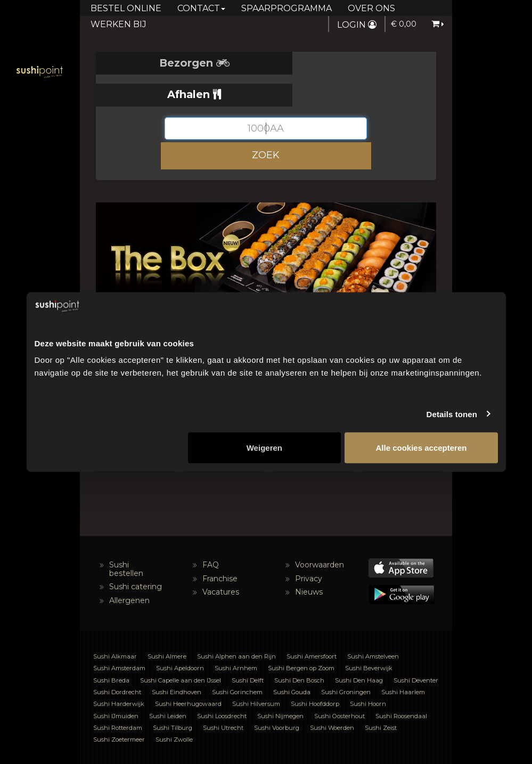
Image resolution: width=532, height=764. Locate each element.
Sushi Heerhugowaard (188, 672)
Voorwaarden (320, 533)
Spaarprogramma (287, 8)
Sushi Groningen (346, 660)
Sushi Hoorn (368, 672)
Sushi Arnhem (236, 636)
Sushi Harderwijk (119, 672)
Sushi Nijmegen (280, 684)
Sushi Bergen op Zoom (301, 636)
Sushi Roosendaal (401, 684)
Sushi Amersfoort (312, 624)
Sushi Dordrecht (117, 660)
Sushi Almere (167, 624)
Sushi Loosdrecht (222, 684)
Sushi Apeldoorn (180, 636)
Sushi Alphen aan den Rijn (236, 624)
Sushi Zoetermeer (119, 708)
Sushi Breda (111, 648)
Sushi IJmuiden (116, 684)
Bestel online (126, 8)
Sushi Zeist (381, 696)
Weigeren (264, 448)
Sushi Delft (248, 648)
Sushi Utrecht (223, 696)
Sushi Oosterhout (339, 684)
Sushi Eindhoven (177, 660)
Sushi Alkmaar (115, 624)
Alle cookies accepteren (421, 448)
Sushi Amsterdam (119, 636)
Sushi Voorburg (277, 696)
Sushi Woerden (332, 696)
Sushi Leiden (168, 684)
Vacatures (221, 560)
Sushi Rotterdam (118, 696)
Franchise (220, 547)
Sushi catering (136, 555)
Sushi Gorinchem (237, 660)
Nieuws (309, 560)
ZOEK (266, 123)
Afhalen (351, 63)
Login (357, 25)
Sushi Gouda (292, 660)
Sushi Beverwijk (369, 636)
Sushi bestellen (126, 537)
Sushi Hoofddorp (315, 672)
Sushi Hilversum (256, 672)
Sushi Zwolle (174, 708)
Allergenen (129, 568)
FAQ (211, 533)
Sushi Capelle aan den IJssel (181, 648)
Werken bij (118, 24)
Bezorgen (181, 63)
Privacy (309, 547)
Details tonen (452, 414)
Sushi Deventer (416, 648)
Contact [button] (201, 8)
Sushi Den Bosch (299, 648)
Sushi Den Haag (359, 648)
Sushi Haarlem (403, 660)
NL (203, 745)
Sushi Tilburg (173, 696)
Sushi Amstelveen (373, 624)
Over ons (371, 8)
